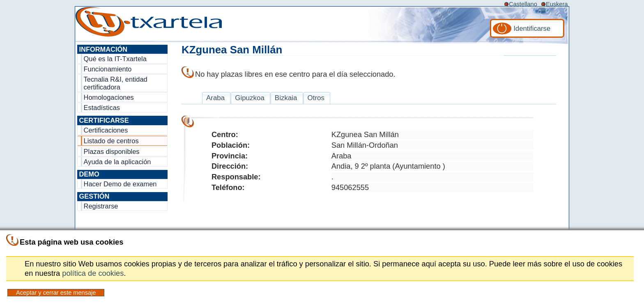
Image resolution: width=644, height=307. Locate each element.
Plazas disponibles (112, 151)
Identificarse (532, 29)
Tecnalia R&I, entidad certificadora (116, 83)
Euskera (557, 4)
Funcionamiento (108, 69)
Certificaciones (106, 130)
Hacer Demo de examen (120, 184)
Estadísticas (102, 108)
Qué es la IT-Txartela (115, 59)
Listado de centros (111, 141)
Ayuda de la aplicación (117, 162)
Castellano (523, 4)
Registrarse (101, 206)
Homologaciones (109, 97)
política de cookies (93, 273)
